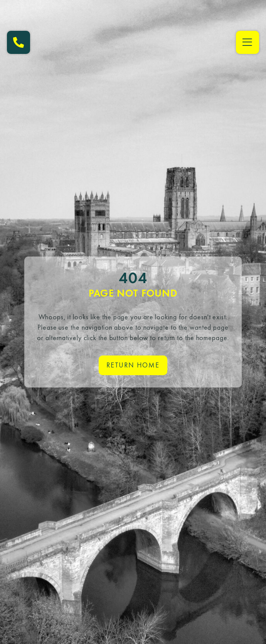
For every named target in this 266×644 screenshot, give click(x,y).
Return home (133, 365)
